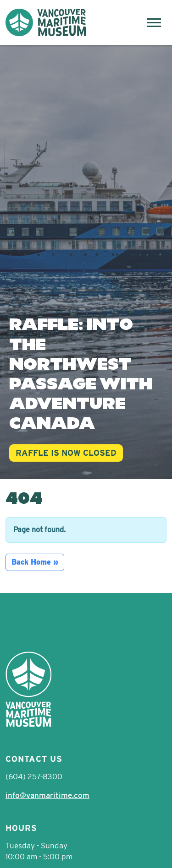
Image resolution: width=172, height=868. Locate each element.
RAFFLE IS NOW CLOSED (66, 453)
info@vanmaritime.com (47, 795)
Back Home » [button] (35, 562)
